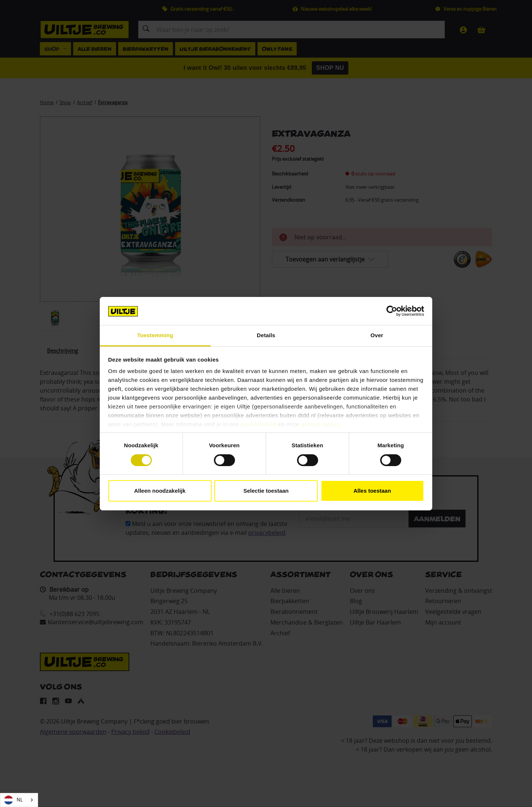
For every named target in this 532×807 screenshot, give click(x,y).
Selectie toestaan (266, 491)
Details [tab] (266, 335)
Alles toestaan (372, 491)
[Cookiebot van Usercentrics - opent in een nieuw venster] (392, 311)
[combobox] (19, 800)
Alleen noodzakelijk (160, 491)
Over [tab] (377, 335)
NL (13, 800)
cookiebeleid (259, 424)
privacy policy (321, 424)
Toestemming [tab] (155, 335)
